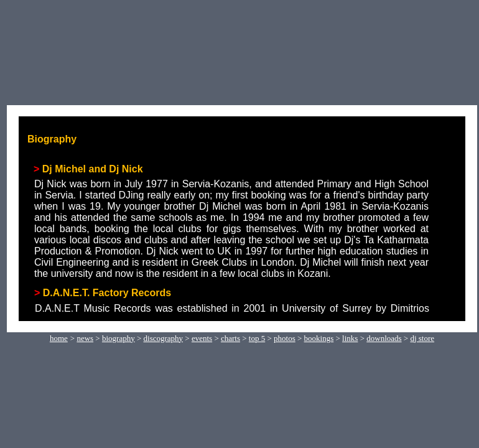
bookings (319, 338)
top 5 (257, 338)
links (350, 338)
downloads (384, 338)
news (85, 338)
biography (119, 338)
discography (164, 338)
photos (285, 338)
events (202, 338)
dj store (422, 338)
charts (230, 338)
